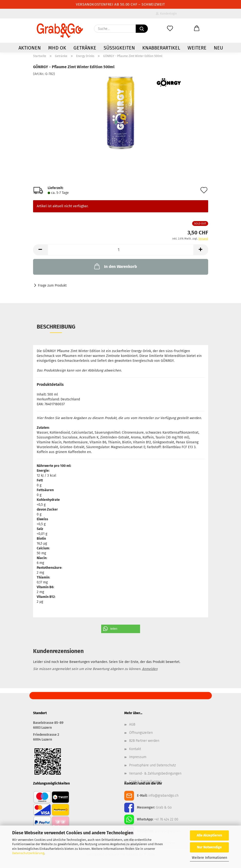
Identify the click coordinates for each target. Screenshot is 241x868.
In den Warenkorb (115, 266)
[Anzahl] (121, 250)
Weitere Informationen (210, 858)
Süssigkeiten (119, 48)
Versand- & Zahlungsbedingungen (155, 773)
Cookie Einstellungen (145, 781)
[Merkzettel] (170, 29)
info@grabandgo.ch (163, 796)
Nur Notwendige (209, 847)
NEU (218, 48)
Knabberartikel (161, 48)
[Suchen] (142, 29)
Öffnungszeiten (141, 733)
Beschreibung (56, 327)
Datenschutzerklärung (28, 853)
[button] (197, 29)
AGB (132, 724)
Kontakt (135, 749)
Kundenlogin (166, 14)
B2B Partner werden (144, 741)
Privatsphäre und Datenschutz (152, 765)
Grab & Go (164, 807)
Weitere (197, 48)
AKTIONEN (30, 48)
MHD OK (57, 48)
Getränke (85, 48)
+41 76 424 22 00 (166, 819)
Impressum (138, 757)
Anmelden (150, 669)
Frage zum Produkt (52, 285)
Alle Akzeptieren (209, 835)
